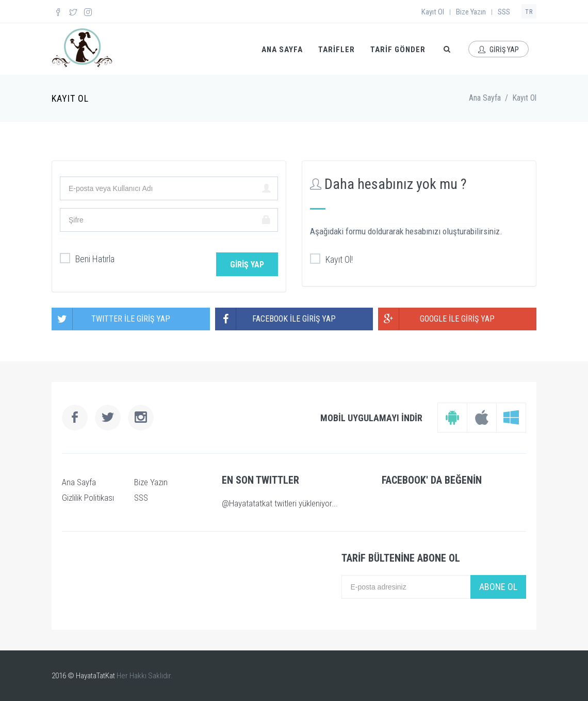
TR (529, 12)
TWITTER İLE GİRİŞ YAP (111, 319)
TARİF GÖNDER (398, 50)
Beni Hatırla (87, 259)
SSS (504, 12)
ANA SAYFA (282, 50)
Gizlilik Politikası (88, 498)
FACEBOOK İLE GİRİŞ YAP (276, 319)
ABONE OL (498, 587)
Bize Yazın (471, 12)
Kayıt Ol (433, 12)
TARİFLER (337, 50)
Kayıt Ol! (331, 260)
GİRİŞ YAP (499, 50)
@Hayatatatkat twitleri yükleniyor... (280, 503)
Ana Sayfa (485, 98)
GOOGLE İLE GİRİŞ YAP (437, 319)
